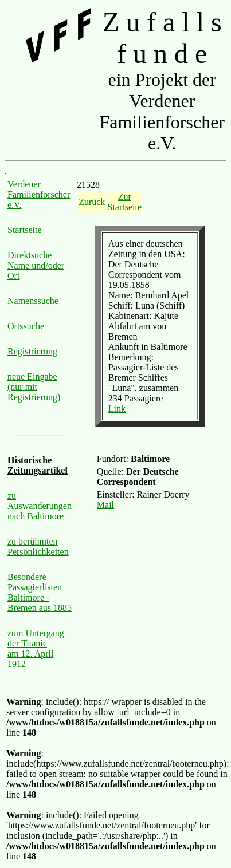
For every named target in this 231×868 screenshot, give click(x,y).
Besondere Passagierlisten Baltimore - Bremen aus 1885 (40, 592)
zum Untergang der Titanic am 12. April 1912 (36, 648)
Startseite (25, 230)
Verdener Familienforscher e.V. (39, 194)
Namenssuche (33, 301)
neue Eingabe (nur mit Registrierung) (34, 387)
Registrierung (32, 351)
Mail (105, 505)
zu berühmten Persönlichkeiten (38, 547)
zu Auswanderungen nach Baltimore (40, 506)
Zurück (92, 202)
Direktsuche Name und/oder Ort (36, 265)
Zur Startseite (125, 202)
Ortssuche (26, 326)
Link (117, 409)
